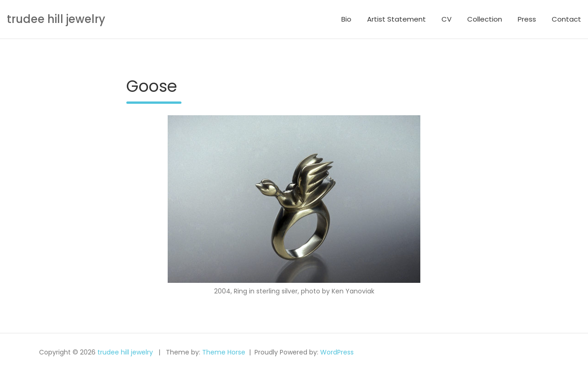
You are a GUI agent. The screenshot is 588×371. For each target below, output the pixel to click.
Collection (485, 19)
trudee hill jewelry (56, 19)
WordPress (337, 352)
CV (447, 19)
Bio (346, 19)
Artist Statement (396, 19)
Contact (566, 19)
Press (527, 19)
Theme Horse (224, 352)
